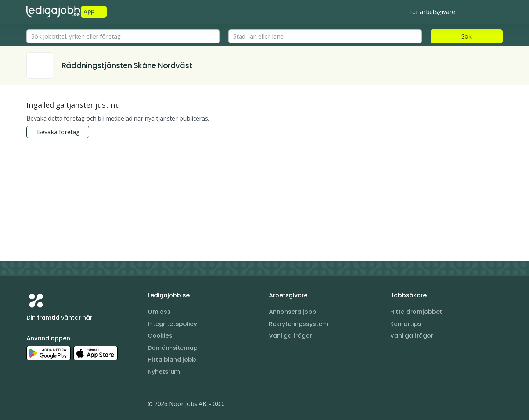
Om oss (159, 312)
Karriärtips (406, 324)
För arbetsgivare (432, 12)
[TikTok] (76, 405)
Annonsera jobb (293, 312)
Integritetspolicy (172, 324)
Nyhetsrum (164, 372)
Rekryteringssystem (298, 324)
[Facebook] (62, 405)
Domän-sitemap (173, 348)
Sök (467, 36)
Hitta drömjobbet (416, 312)
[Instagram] (32, 405)
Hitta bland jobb (172, 360)
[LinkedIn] (47, 405)
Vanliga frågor (290, 336)
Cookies (160, 336)
